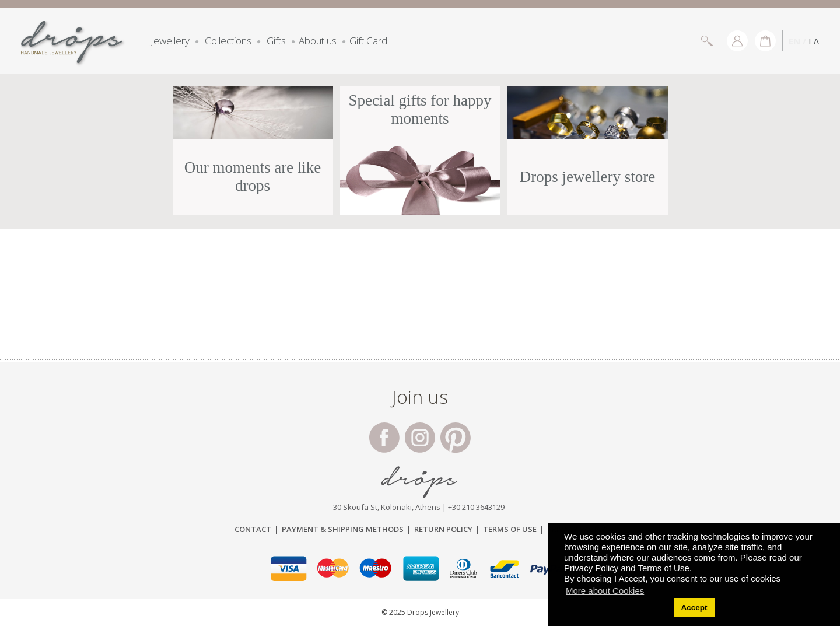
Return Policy (443, 529)
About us (318, 41)
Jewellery (170, 41)
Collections (228, 41)
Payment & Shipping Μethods (343, 529)
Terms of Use (510, 529)
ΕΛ (814, 41)
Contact (253, 529)
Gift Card (368, 41)
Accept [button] (694, 608)
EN (794, 41)
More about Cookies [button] (605, 591)
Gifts (276, 41)
